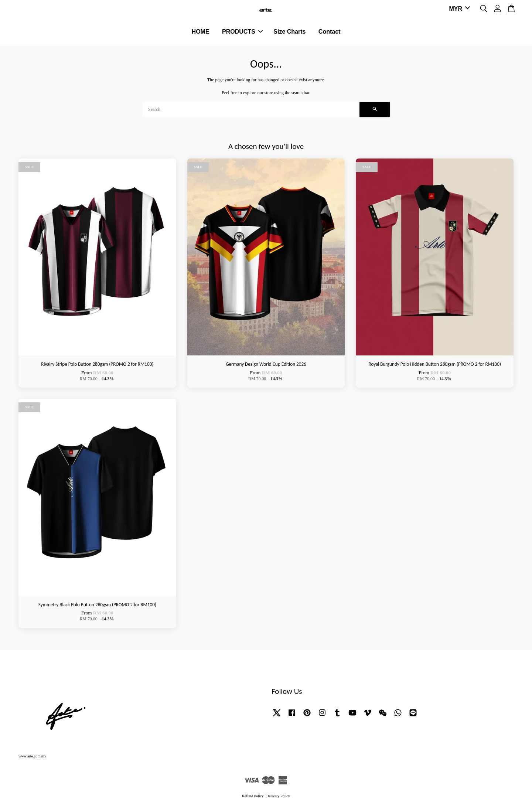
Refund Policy (253, 797)
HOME (201, 32)
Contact (330, 32)
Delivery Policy (278, 797)
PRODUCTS (242, 32)
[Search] (251, 110)
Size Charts (289, 32)
